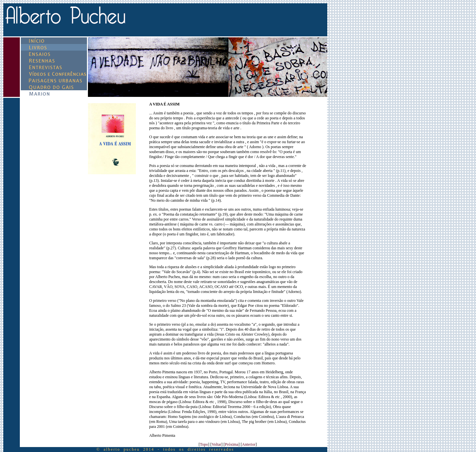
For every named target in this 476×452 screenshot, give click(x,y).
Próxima (232, 444)
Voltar (216, 444)
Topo (204, 444)
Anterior (249, 444)
